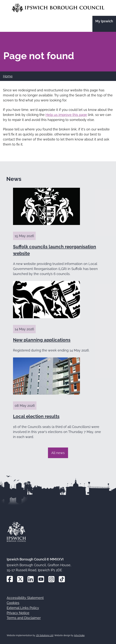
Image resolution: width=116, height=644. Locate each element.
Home (8, 76)
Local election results (36, 416)
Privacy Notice (18, 613)
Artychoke (79, 635)
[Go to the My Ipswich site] (104, 24)
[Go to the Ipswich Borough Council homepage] (58, 8)
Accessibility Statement (25, 598)
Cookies (13, 603)
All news (58, 453)
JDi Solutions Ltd (45, 635)
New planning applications (42, 340)
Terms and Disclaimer (24, 618)
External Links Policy (23, 608)
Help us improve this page (66, 115)
